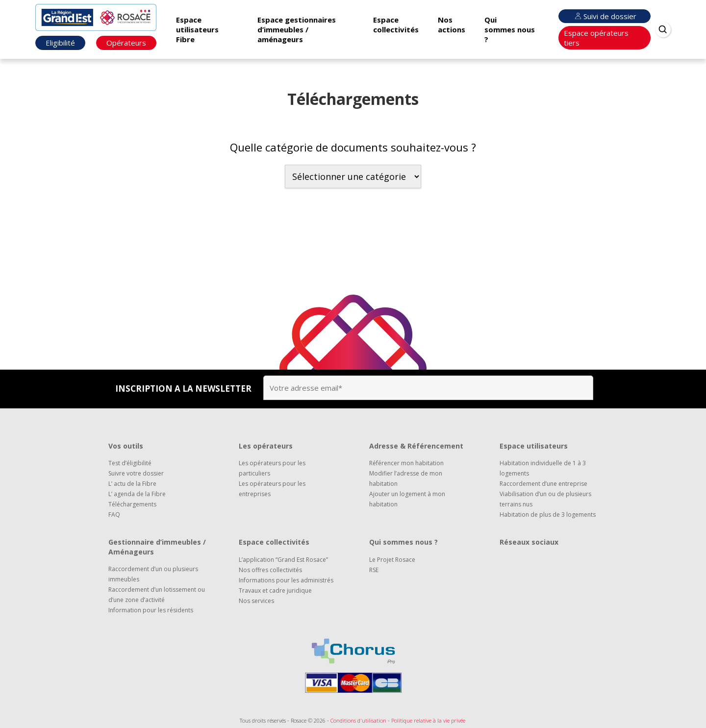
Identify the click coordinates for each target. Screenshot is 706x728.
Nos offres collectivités (270, 570)
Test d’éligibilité (130, 463)
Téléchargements (132, 504)
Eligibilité (60, 43)
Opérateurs (126, 43)
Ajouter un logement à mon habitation (407, 499)
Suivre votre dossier (136, 473)
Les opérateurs (266, 446)
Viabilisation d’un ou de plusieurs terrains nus (545, 499)
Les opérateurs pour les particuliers (272, 468)
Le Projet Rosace (392, 560)
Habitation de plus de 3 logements (548, 515)
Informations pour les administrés (286, 580)
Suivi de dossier (605, 16)
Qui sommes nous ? (510, 29)
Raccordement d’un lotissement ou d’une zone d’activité (157, 595)
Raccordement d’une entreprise (543, 484)
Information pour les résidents (151, 610)
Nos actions (452, 25)
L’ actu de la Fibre (132, 484)
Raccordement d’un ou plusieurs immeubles (153, 574)
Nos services (256, 601)
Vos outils (126, 446)
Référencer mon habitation (406, 463)
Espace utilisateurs (534, 446)
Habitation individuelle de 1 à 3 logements (543, 468)
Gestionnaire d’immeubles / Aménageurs (157, 547)
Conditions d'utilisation (358, 720)
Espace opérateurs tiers (596, 38)
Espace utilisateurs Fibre (197, 29)
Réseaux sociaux (529, 542)
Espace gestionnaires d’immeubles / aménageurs (297, 29)
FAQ (114, 515)
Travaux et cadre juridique (275, 590)
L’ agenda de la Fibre (137, 494)
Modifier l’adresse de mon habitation (406, 478)
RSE (374, 570)
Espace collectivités (396, 25)
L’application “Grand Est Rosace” (283, 560)
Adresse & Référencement (416, 446)
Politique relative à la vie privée (428, 720)
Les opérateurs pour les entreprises (272, 489)
